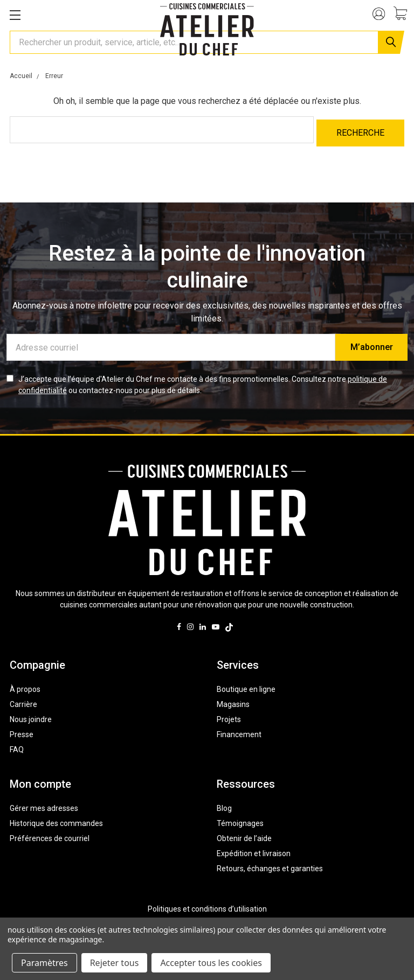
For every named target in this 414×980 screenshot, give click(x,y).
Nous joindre (31, 716)
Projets (229, 716)
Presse (22, 731)
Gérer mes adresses (44, 804)
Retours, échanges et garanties (270, 865)
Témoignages (240, 820)
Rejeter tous (115, 963)
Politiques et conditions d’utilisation (207, 905)
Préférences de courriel (50, 835)
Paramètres (44, 963)
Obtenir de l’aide (244, 835)
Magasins (233, 701)
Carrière (23, 701)
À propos (25, 685)
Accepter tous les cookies (211, 963)
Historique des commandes (56, 820)
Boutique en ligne (246, 685)
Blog (224, 804)
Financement (239, 731)
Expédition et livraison (254, 850)
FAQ (17, 746)
